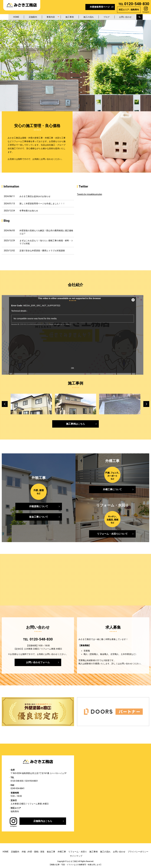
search (143, 17)
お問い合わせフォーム (38, 662)
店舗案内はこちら (43, 821)
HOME (14, 17)
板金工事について (39, 517)
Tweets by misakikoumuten (90, 194)
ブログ (108, 17)
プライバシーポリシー (138, 851)
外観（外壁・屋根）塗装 (33, 851)
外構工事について (112, 489)
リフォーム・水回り (78, 851)
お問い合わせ (127, 17)
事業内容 (50, 17)
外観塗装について (39, 506)
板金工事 (51, 851)
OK (73, 368)
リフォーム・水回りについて (112, 534)
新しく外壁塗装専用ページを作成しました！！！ (42, 203)
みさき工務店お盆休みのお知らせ (35, 196)
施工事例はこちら (75, 424)
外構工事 (62, 851)
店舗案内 (31, 17)
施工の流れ (89, 17)
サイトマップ (76, 856)
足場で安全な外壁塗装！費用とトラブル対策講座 (42, 251)
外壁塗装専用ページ (100, 7)
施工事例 (70, 17)
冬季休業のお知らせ (29, 211)
